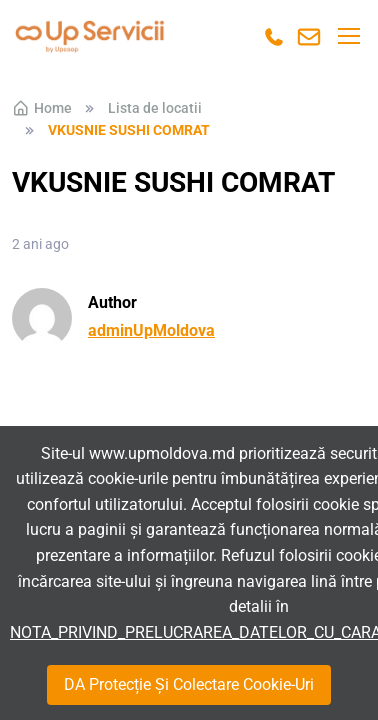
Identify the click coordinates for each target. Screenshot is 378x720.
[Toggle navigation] (348, 36)
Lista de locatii (155, 108)
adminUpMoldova (151, 330)
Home (42, 108)
